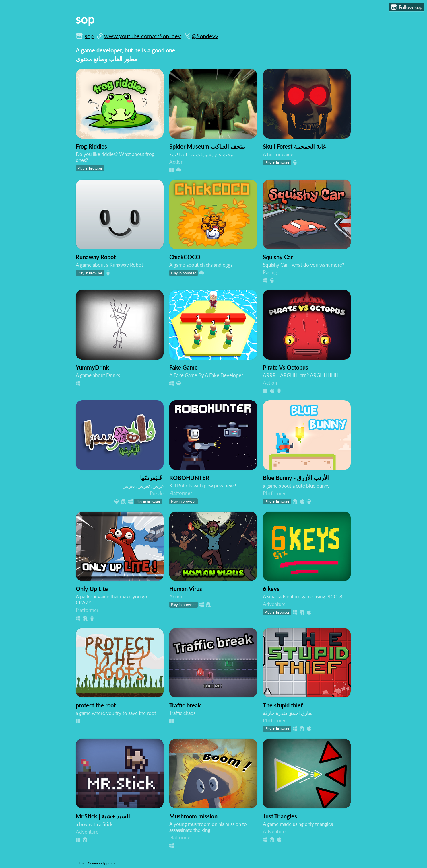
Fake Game (184, 367)
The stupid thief (283, 705)
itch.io (80, 863)
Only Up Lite (92, 589)
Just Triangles (280, 816)
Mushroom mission (193, 816)
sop (89, 36)
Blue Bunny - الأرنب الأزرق (296, 478)
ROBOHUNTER (189, 478)
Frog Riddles (91, 146)
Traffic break (185, 705)
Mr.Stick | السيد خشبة (103, 816)
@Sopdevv (205, 36)
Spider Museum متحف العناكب (207, 146)
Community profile (102, 863)
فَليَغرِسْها (151, 478)
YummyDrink (92, 367)
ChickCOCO (185, 257)
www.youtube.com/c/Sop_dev (142, 36)
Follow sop (407, 7)
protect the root (96, 705)
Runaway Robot (96, 257)
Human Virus (186, 589)
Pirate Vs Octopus (286, 367)
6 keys (271, 589)
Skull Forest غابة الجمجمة (294, 146)
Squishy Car (278, 257)
